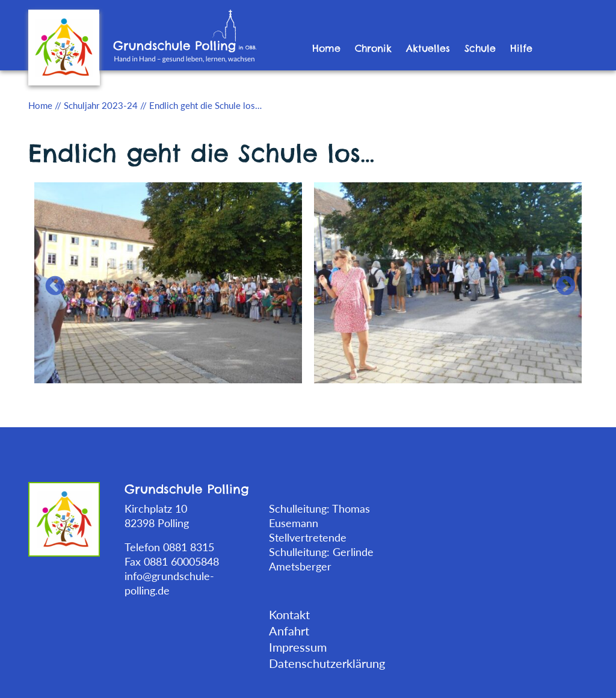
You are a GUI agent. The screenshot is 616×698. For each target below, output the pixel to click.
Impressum (298, 647)
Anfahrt (289, 631)
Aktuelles (428, 48)
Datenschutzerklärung (327, 663)
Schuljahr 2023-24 (101, 105)
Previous (50, 282)
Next (561, 282)
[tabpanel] (168, 282)
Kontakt (289, 614)
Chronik (373, 48)
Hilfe (521, 48)
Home (326, 48)
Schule (480, 48)
